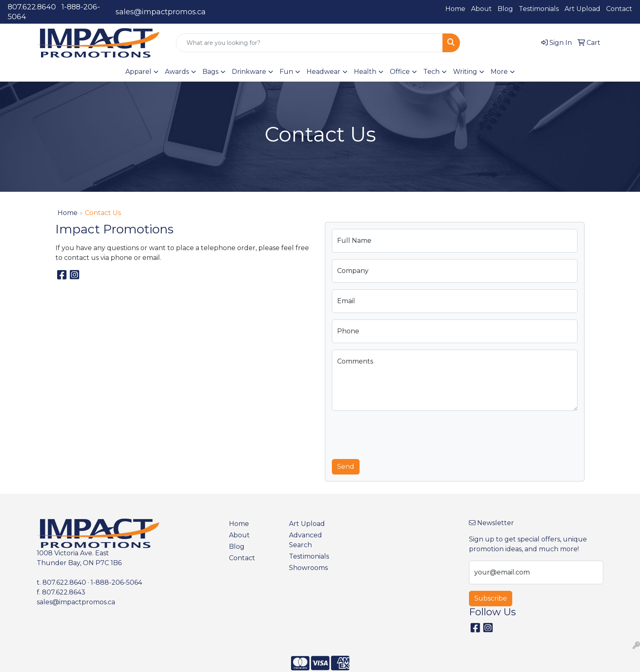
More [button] (499, 72)
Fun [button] (286, 72)
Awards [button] (177, 72)
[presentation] (394, 433)
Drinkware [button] (249, 72)
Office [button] (400, 72)
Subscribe (491, 598)
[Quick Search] (309, 43)
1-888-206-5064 (116, 582)
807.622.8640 (32, 7)
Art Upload (582, 9)
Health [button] (365, 72)
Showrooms (308, 568)
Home (455, 9)
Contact (619, 9)
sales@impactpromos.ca (161, 12)
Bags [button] (210, 72)
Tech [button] (431, 72)
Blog (505, 9)
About (481, 9)
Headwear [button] (323, 72)
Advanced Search (306, 540)
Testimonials (539, 9)
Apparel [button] (138, 72)
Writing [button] (465, 72)
